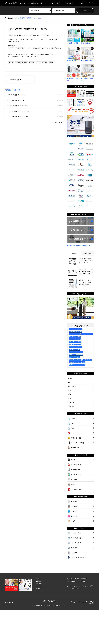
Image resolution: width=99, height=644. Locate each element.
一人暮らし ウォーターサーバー (76, 355)
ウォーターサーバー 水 (87, 360)
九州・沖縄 (71, 406)
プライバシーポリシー (60, 605)
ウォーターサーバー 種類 (75, 337)
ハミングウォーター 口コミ (75, 339)
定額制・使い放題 (74, 36)
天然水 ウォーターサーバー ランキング (77, 365)
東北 (69, 382)
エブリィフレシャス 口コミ (75, 342)
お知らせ (38, 579)
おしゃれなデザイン (88, 54)
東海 (69, 394)
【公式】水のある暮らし (83, 602)
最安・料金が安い (74, 54)
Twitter (5, 603)
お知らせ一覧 (59, 122)
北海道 (70, 378)
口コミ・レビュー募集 (41, 586)
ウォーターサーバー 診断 (74, 357)
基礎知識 (74, 253)
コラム (81, 3)
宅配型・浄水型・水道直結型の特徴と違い (79, 246)
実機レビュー (87, 253)
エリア (91, 3)
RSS (12, 603)
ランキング (55, 3)
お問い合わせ (39, 584)
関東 (69, 390)
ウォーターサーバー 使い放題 (75, 332)
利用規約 (38, 588)
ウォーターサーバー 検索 (87, 334)
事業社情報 (39, 581)
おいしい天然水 (88, 36)
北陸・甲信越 (72, 386)
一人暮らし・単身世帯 (88, 73)
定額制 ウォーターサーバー (75, 360)
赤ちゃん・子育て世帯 (74, 73)
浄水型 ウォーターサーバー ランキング (77, 362)
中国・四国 (71, 402)
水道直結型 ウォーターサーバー (76, 352)
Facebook (8, 603)
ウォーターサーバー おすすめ (75, 329)
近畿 (69, 398)
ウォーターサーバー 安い (74, 349)
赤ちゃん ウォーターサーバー (75, 347)
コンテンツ (69, 3)
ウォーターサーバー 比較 (75, 334)
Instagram (10, 603)
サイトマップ (50, 605)
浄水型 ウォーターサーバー (75, 344)
